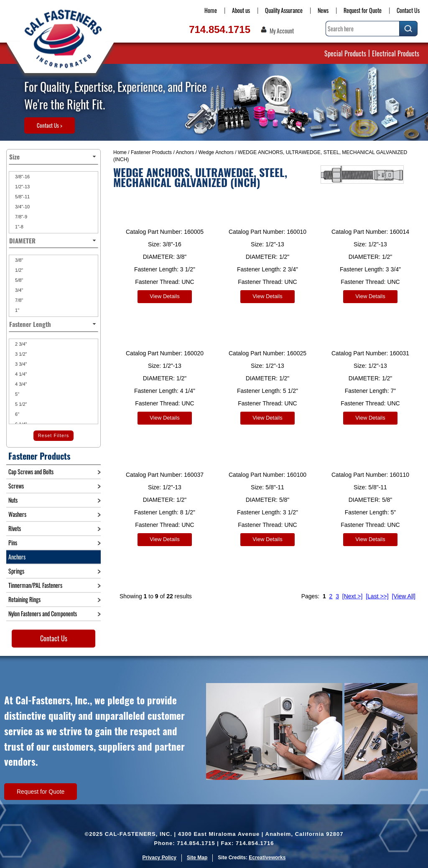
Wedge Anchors (216, 152)
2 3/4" (20, 344)
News (323, 10)
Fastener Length (53, 324)
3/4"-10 (22, 207)
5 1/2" (20, 404)
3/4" (18, 290)
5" (17, 394)
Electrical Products (396, 53)
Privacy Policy (159, 858)
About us (241, 10)
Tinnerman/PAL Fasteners (35, 585)
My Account (282, 31)
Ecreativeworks (267, 858)
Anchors (185, 152)
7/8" (18, 300)
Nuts (13, 500)
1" (17, 310)
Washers (17, 514)
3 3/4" (20, 364)
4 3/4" (20, 384)
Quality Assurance (284, 10)
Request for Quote (363, 10)
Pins (13, 543)
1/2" (18, 270)
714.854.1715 (220, 29)
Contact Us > (50, 125)
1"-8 (19, 227)
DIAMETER (53, 240)
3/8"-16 (22, 177)
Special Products (345, 53)
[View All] (404, 590)
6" (17, 414)
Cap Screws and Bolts (31, 472)
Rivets (15, 528)
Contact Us (408, 10)
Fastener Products (151, 152)
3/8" (18, 260)
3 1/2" (20, 354)
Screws (16, 486)
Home (211, 10)
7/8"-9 (20, 217)
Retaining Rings (24, 599)
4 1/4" (20, 374)
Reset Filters (54, 435)
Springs (16, 571)
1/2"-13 (22, 187)
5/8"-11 (22, 197)
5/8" (18, 280)
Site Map (197, 858)
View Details (164, 296)
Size (53, 157)
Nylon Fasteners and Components (43, 614)
